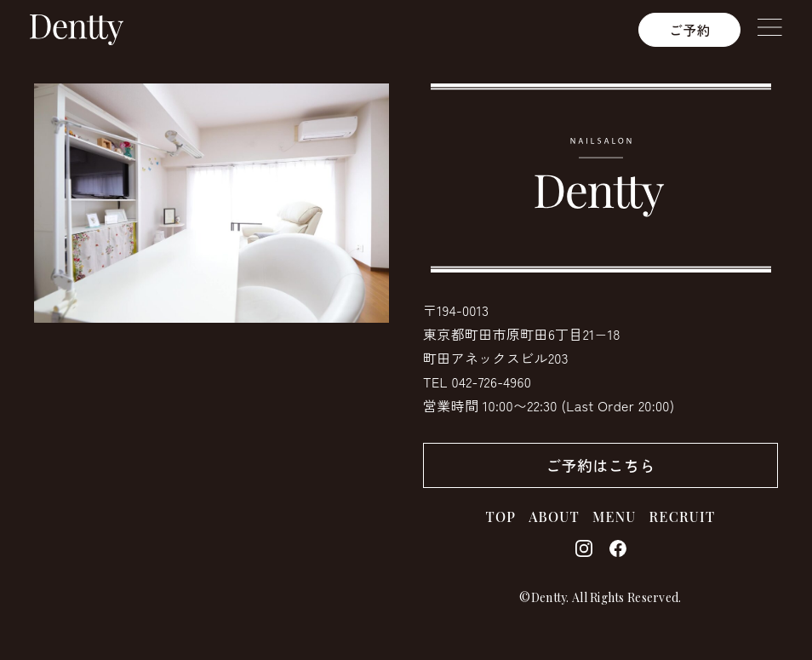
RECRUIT (683, 517)
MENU (615, 517)
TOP (501, 517)
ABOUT (554, 517)
